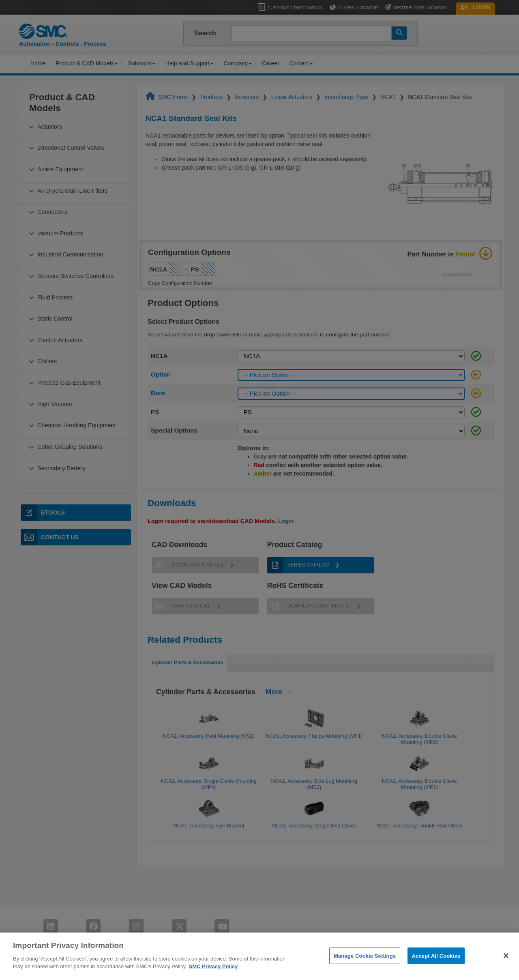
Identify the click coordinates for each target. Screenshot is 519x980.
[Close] (506, 963)
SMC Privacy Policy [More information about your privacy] (213, 975)
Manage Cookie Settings (365, 964)
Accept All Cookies (436, 964)
